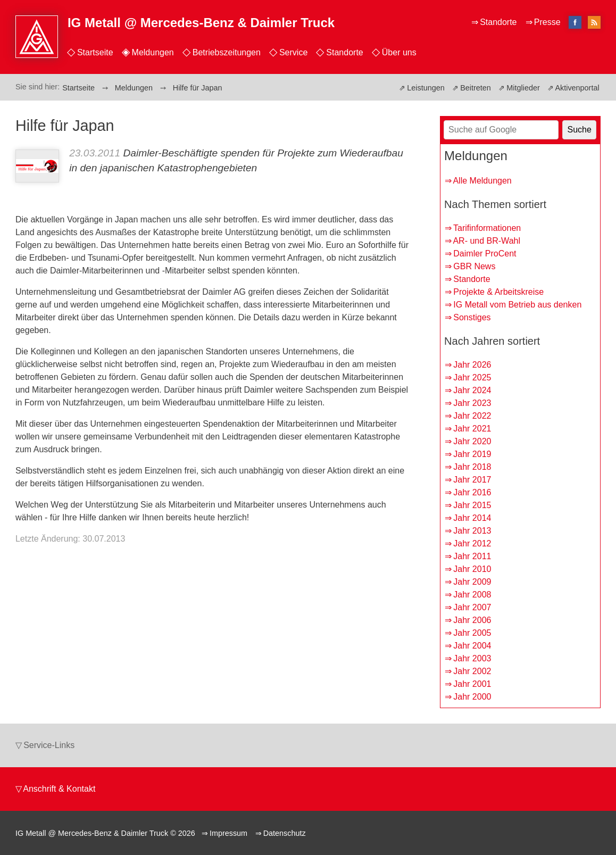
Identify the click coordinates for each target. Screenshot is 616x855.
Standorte (344, 52)
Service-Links (49, 745)
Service (293, 52)
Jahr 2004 (472, 646)
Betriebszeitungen (227, 52)
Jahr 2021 (472, 429)
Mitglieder (523, 88)
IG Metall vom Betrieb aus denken (517, 305)
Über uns (399, 52)
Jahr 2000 (472, 697)
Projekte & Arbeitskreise (498, 292)
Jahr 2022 (472, 416)
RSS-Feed (594, 23)
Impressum (228, 833)
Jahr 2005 (472, 633)
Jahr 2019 (472, 454)
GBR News (474, 266)
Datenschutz (285, 833)
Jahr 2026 (472, 365)
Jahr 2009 (472, 582)
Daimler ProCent (485, 254)
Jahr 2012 (472, 543)
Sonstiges (472, 317)
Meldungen (153, 52)
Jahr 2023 (472, 403)
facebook (575, 22)
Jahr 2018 (472, 467)
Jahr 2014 (472, 518)
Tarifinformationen (487, 228)
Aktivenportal (577, 88)
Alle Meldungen (482, 181)
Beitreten (476, 88)
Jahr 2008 (472, 595)
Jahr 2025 (472, 377)
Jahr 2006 (472, 620)
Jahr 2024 (472, 390)
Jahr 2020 (472, 441)
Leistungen (426, 88)
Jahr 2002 (472, 671)
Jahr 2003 (472, 658)
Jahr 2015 (472, 505)
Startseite (95, 52)
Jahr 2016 (472, 492)
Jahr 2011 (472, 556)
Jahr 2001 (472, 684)
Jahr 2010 (472, 569)
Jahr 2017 (472, 480)
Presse (547, 22)
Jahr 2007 (472, 607)
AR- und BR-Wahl (486, 241)
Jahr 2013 (472, 531)
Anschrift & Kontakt (59, 789)
